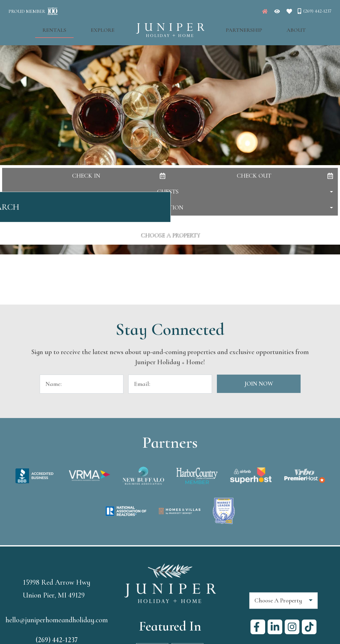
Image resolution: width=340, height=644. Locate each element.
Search (170, 210)
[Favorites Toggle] (289, 11)
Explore (109, 28)
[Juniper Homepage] (265, 11)
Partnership (238, 28)
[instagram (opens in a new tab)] (292, 627)
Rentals (73, 28)
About (277, 28)
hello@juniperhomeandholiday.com (57, 620)
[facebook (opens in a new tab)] (258, 627)
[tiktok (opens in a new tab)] (309, 627)
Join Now (259, 384)
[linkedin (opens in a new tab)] (275, 627)
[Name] (82, 384)
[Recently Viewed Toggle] (277, 11)
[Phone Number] (314, 11)
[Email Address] (170, 384)
